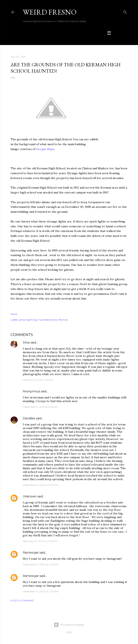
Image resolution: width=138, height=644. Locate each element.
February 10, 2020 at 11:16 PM (40, 541)
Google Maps (45, 149)
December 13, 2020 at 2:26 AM (41, 591)
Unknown (30, 496)
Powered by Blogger (69, 625)
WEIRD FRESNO (50, 12)
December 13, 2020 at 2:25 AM (41, 564)
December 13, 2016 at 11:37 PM (40, 485)
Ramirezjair (31, 553)
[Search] (125, 11)
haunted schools (48, 320)
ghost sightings (28, 320)
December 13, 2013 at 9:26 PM (40, 407)
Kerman (63, 320)
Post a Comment (22, 601)
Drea (26, 342)
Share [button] (14, 314)
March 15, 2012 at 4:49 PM (38, 380)
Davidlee (29, 418)
